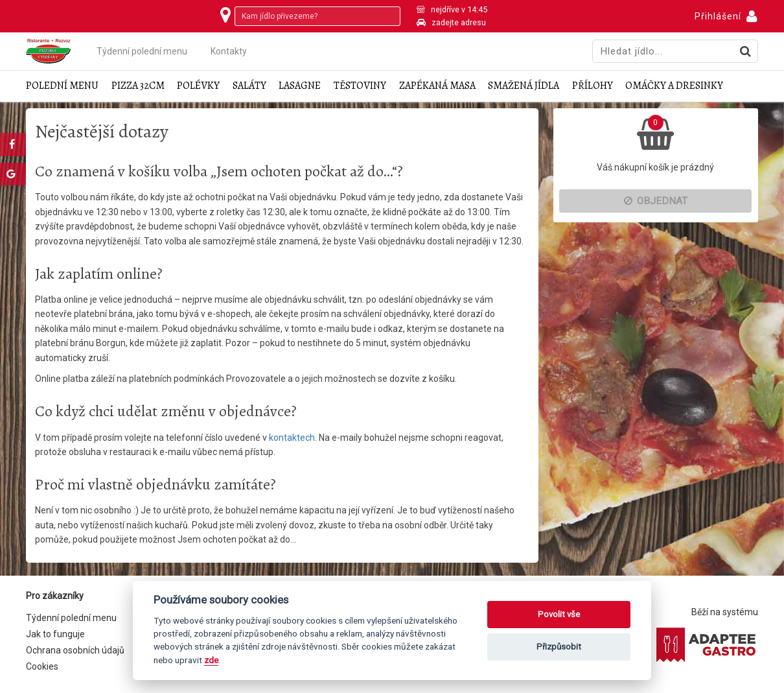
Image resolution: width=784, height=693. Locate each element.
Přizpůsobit (559, 647)
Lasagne (300, 86)
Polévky (198, 86)
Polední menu (62, 86)
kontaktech (292, 438)
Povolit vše (559, 614)
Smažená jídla (524, 86)
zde (211, 660)
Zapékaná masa (437, 86)
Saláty (249, 86)
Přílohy (593, 86)
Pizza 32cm (138, 86)
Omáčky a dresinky (674, 86)
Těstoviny (360, 86)
